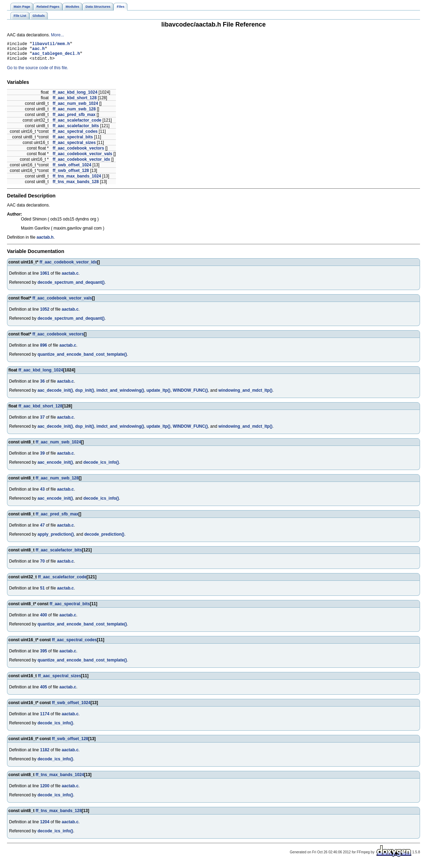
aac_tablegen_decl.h (56, 56)
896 (44, 349)
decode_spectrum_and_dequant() (71, 287)
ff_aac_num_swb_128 (74, 113)
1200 (45, 790)
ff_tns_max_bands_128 (76, 186)
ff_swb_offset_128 (71, 175)
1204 (45, 826)
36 (42, 385)
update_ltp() (158, 395)
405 (44, 691)
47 (42, 529)
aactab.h (45, 241)
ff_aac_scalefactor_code (77, 124)
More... (57, 35)
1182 (45, 754)
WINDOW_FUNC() (190, 395)
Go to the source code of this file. (38, 72)
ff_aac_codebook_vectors (78, 152)
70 (42, 565)
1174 (45, 718)
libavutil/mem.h (51, 45)
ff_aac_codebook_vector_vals (83, 158)
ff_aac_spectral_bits (73, 141)
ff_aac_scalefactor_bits (76, 130)
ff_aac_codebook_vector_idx (82, 164)
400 (44, 619)
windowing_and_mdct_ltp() (245, 395)
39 (42, 457)
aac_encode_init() (55, 466)
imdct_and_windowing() (120, 395)
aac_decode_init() (55, 395)
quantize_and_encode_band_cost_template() (82, 359)
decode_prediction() (104, 538)
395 (44, 655)
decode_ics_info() (101, 466)
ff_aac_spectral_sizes (74, 147)
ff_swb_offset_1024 (72, 169)
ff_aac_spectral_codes (75, 136)
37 (42, 421)
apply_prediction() (56, 538)
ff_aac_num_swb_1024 (75, 108)
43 (42, 493)
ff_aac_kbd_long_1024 (75, 96)
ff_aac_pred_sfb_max (74, 119)
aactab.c (70, 277)
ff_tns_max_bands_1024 (77, 180)
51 (42, 592)
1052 (45, 313)
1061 (45, 277)
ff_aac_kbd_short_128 (75, 102)
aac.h (38, 50)
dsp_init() (84, 395)
